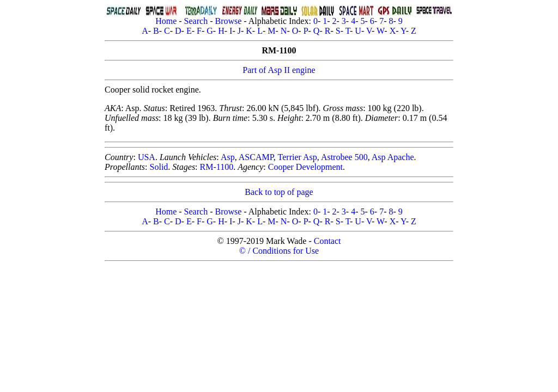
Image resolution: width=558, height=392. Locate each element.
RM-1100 (217, 167)
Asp (228, 157)
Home (166, 21)
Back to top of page (279, 192)
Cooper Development (305, 167)
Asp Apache (393, 157)
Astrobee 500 (344, 157)
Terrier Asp (298, 157)
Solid (159, 167)
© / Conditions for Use (279, 251)
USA (147, 157)
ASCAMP (256, 157)
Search (196, 21)
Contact (327, 241)
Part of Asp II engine (279, 70)
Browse (228, 21)
